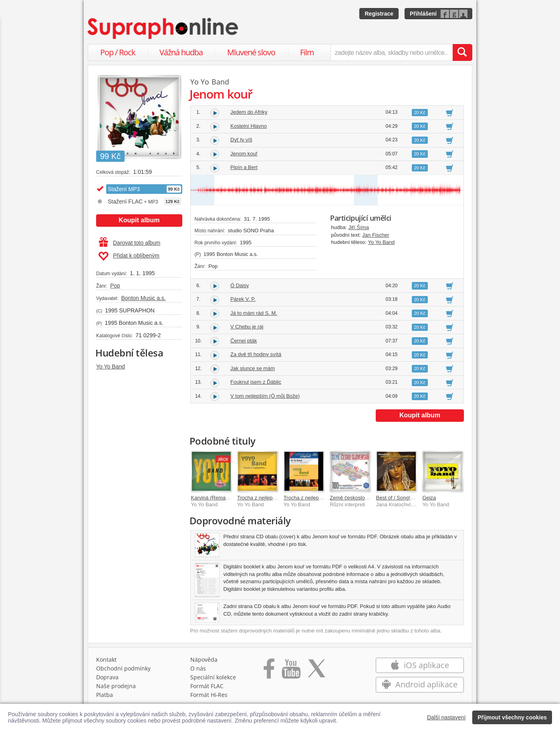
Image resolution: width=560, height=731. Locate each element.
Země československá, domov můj (370, 498)
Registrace (379, 14)
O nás (198, 668)
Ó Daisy (240, 285)
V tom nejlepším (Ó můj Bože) (265, 396)
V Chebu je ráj (247, 327)
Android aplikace (420, 684)
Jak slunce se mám (253, 368)
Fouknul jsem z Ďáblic (256, 382)
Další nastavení (446, 717)
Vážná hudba (181, 52)
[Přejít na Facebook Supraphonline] (269, 671)
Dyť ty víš (241, 140)
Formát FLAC (207, 686)
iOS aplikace (420, 665)
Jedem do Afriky (249, 112)
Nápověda (204, 660)
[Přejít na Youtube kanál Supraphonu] (291, 671)
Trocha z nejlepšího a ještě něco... (277, 498)
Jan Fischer (376, 235)
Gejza (429, 498)
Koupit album (139, 220)
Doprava (107, 677)
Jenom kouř (244, 154)
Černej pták (244, 341)
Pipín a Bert (244, 167)
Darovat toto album (130, 243)
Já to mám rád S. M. (254, 313)
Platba (105, 695)
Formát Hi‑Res (209, 695)
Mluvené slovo (251, 52)
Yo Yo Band (111, 367)
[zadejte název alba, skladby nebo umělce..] (392, 52)
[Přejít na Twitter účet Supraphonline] (316, 671)
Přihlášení (423, 14)
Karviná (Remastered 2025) (223, 498)
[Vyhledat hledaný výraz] (462, 52)
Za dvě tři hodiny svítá (256, 354)
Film (307, 52)
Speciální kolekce (213, 677)
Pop (115, 286)
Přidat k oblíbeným (129, 256)
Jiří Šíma (359, 227)
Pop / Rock (118, 52)
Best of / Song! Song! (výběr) (410, 498)
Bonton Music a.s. (143, 298)
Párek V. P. (243, 299)
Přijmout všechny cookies (512, 717)
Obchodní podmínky (123, 668)
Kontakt (106, 660)
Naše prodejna (116, 686)
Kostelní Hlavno (249, 126)
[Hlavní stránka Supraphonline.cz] (163, 28)
